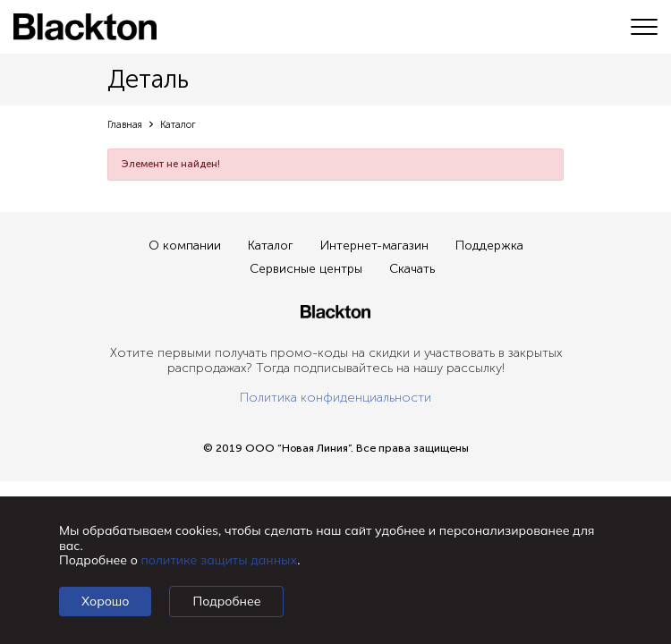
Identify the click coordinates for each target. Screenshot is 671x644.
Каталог (271, 246)
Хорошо (105, 601)
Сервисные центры (306, 269)
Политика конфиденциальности (335, 398)
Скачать (412, 269)
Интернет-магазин (374, 246)
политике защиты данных (220, 560)
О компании (185, 246)
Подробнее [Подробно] (226, 601)
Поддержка (489, 246)
